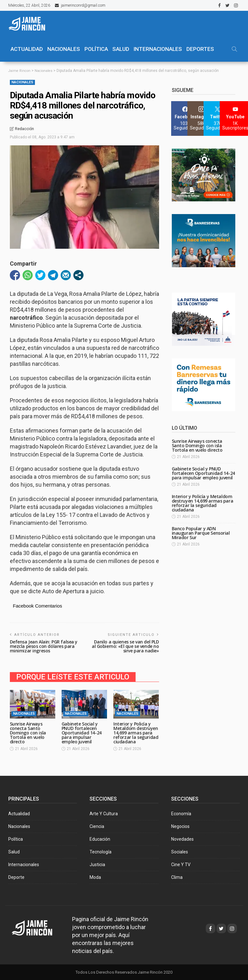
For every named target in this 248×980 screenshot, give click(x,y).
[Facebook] (185, 118)
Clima (177, 877)
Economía (181, 813)
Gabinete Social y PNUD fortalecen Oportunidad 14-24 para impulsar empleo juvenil (82, 732)
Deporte (16, 877)
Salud (14, 851)
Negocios (180, 826)
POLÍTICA (96, 49)
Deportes (200, 49)
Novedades (182, 839)
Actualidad (19, 813)
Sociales (180, 851)
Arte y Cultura (104, 813)
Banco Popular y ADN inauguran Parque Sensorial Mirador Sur (201, 533)
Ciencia (97, 826)
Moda (95, 877)
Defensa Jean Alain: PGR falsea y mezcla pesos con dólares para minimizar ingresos (44, 646)
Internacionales (158, 49)
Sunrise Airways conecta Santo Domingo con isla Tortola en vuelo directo (28, 732)
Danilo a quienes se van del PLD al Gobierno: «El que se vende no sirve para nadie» (125, 646)
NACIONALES (64, 49)
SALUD (121, 49)
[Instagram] (201, 118)
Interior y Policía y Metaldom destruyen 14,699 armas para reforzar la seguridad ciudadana (136, 732)
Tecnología (101, 851)
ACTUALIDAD (27, 49)
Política (16, 839)
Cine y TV (181, 864)
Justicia (97, 864)
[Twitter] (218, 118)
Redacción (24, 129)
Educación (100, 839)
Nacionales (22, 82)
